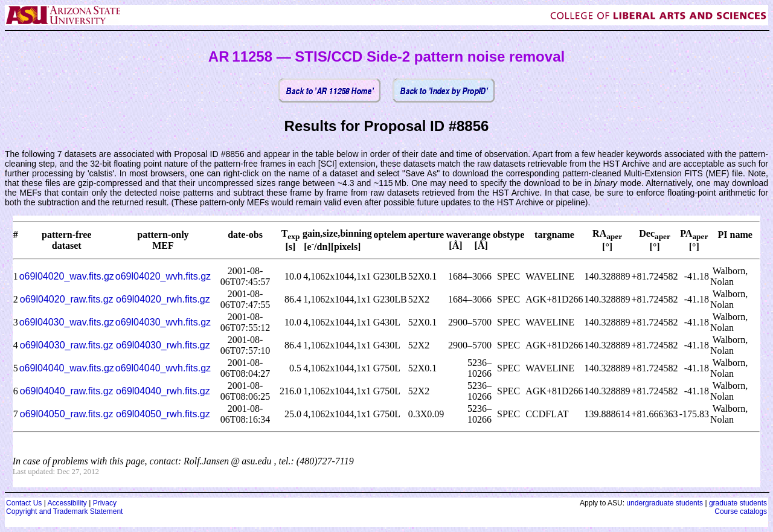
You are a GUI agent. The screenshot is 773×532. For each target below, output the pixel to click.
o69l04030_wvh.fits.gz (163, 322)
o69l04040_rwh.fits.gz (163, 391)
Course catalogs (741, 511)
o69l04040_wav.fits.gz (67, 368)
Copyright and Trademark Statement (64, 511)
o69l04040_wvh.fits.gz (163, 368)
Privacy (105, 503)
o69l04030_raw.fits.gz (67, 345)
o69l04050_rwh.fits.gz (163, 414)
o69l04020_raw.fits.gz (67, 299)
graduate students (738, 503)
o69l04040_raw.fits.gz (67, 391)
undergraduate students (665, 503)
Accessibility (67, 503)
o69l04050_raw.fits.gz (67, 414)
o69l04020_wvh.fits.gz (163, 276)
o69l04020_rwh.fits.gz (163, 299)
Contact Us (24, 503)
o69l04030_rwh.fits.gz (163, 345)
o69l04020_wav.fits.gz (67, 276)
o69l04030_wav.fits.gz (67, 322)
